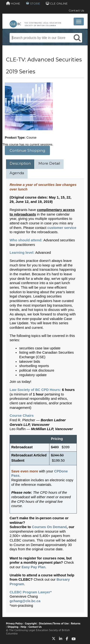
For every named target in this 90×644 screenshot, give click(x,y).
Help (24, 627)
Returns (76, 623)
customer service (62, 228)
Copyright (31, 623)
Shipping (13, 627)
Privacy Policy (14, 623)
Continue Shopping (27, 150)
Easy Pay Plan (33, 567)
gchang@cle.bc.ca (25, 601)
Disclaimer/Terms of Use (54, 623)
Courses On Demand (49, 527)
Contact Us (76, 10)
